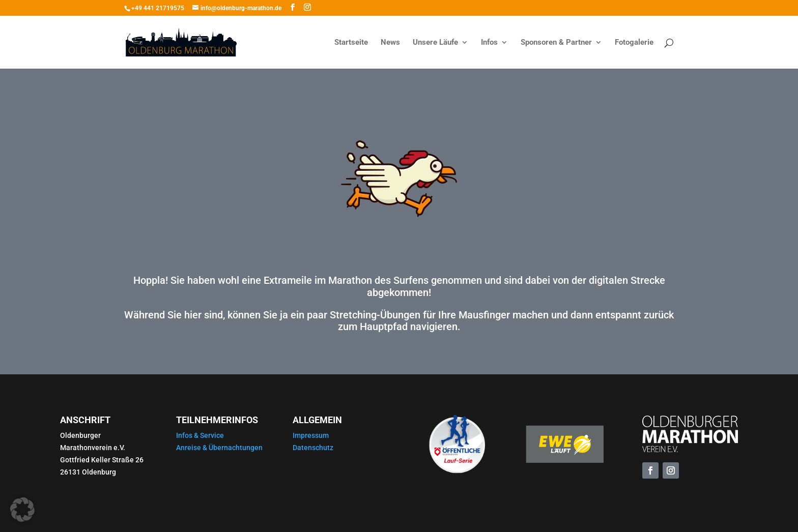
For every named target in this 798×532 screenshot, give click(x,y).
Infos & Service (200, 435)
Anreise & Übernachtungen (219, 448)
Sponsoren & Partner (556, 43)
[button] (22, 510)
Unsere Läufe (435, 43)
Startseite (351, 43)
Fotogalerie (634, 43)
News (390, 43)
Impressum (311, 435)
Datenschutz (313, 448)
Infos (489, 43)
